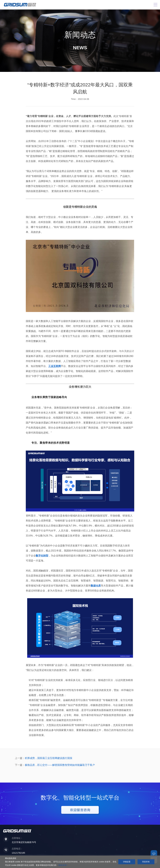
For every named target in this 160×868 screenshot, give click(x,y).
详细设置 (127, 862)
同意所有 (146, 862)
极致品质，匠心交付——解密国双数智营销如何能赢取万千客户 (60, 765)
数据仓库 (96, 586)
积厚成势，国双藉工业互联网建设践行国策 (49, 758)
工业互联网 (55, 366)
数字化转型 (42, 556)
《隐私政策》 (63, 865)
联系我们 (154, 853)
